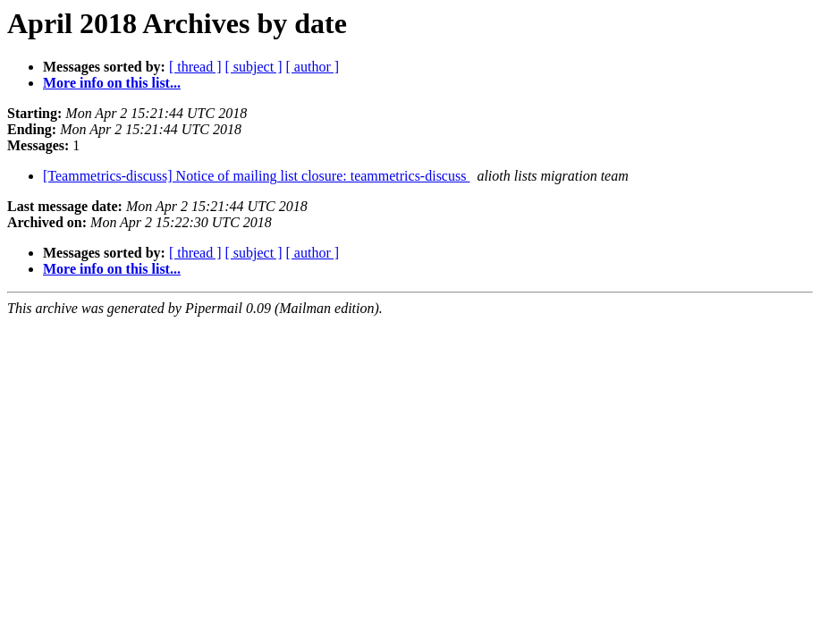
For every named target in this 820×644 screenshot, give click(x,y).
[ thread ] (195, 67)
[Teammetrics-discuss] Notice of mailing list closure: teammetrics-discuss (256, 176)
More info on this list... (112, 83)
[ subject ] (254, 67)
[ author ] (313, 67)
